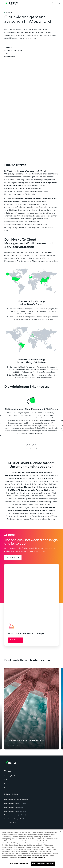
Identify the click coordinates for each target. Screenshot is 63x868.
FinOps (8, 171)
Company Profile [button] (10, 776)
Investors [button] (7, 784)
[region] (31, 849)
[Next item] (35, 447)
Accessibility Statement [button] (12, 823)
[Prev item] (29, 447)
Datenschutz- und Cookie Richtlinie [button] (16, 799)
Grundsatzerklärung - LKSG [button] (18, 819)
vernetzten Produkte (13, 481)
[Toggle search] (53, 3)
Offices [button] (7, 780)
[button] (13, 557)
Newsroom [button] (8, 788)
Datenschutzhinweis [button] (15, 803)
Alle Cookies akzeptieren (43, 864)
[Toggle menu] (60, 3)
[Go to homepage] (11, 3)
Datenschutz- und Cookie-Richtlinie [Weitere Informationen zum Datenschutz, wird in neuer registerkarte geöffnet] (31, 858)
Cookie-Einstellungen (18, 864)
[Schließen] (61, 832)
